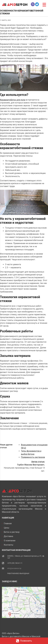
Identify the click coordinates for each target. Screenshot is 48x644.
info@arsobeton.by (14, 568)
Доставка (8, 536)
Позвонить (24, 641)
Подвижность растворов (33, 457)
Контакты (9, 545)
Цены (7, 527)
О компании (10, 540)
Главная (8, 523)
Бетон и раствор (12, 532)
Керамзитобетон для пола (13, 100)
